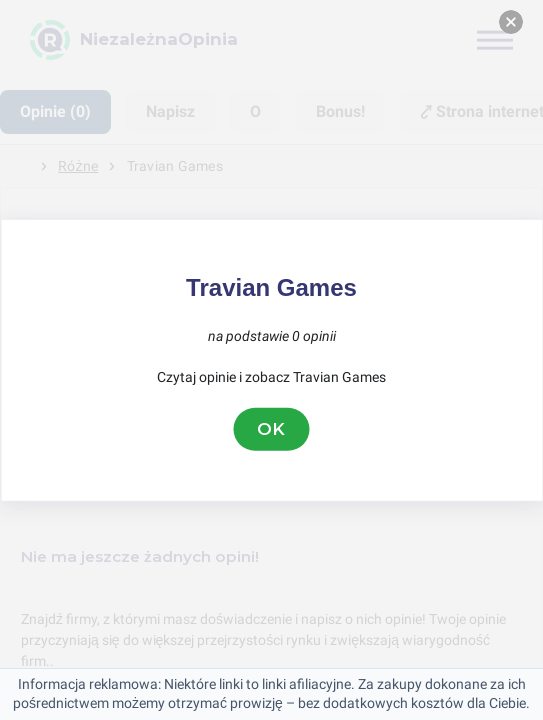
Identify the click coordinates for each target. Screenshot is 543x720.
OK (272, 429)
